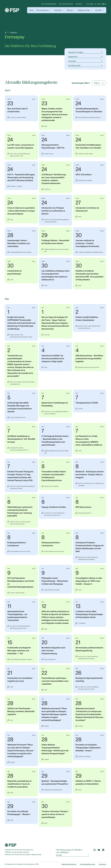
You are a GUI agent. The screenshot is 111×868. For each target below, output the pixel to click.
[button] (89, 4)
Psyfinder (58, 10)
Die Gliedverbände (49, 4)
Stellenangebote (66, 4)
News (31, 10)
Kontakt (79, 4)
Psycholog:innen (43, 10)
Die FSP (98, 10)
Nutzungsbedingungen (88, 864)
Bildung (70, 10)
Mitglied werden (84, 10)
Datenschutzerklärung (69, 864)
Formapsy (14, 32)
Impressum (102, 864)
